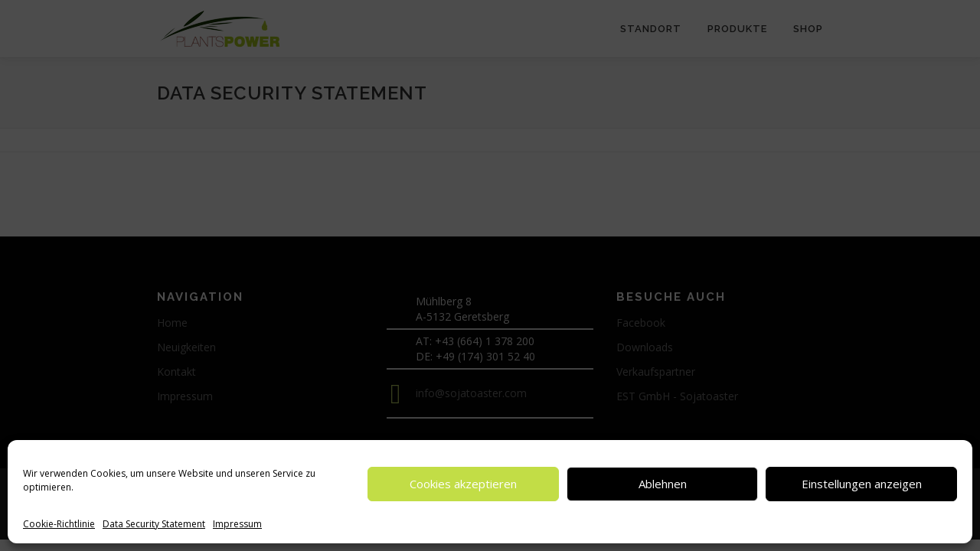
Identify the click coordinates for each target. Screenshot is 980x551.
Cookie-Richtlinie (59, 524)
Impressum (237, 524)
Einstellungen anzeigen (862, 484)
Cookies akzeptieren (463, 484)
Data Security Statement (154, 524)
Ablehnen (663, 484)
